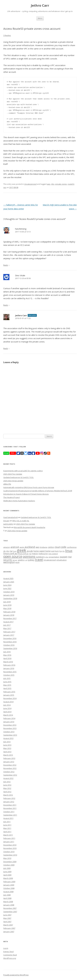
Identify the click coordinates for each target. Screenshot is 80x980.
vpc (5, 187)
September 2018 (10, 598)
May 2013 (7, 748)
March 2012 (8, 795)
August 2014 (8, 702)
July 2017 (7, 625)
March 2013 (8, 755)
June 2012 (7, 785)
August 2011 (8, 818)
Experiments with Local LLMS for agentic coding (23, 471)
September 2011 (10, 815)
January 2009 (9, 885)
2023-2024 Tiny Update (13, 474)
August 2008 (8, 892)
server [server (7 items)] (15, 560)
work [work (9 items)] (17, 562)
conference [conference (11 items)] (72, 547)
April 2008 (7, 898)
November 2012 (10, 768)
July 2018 (7, 602)
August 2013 (8, 738)
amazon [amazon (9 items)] (7, 547)
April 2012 (7, 792)
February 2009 (9, 882)
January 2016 (9, 668)
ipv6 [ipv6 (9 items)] (53, 551)
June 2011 (7, 825)
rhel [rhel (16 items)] (70, 557)
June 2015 (7, 682)
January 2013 (9, 762)
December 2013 (10, 725)
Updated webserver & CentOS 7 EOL (18, 477)
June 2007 (7, 915)
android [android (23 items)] (15, 547)
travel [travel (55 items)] (39, 560)
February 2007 (9, 928)
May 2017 (7, 628)
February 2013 (9, 758)
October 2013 (9, 732)
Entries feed (8, 952)
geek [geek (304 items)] (22, 550)
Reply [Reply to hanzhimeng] (6, 265)
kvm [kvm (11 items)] (57, 551)
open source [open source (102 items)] (13, 556)
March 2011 (8, 835)
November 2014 (10, 698)
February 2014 (9, 718)
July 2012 (7, 782)
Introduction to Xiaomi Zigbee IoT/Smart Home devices (26, 494)
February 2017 (9, 632)
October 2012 (9, 772)
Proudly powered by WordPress (16, 975)
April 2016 (7, 658)
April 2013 (7, 752)
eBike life (7, 484)
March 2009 (8, 878)
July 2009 (7, 868)
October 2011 (9, 812)
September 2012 (10, 775)
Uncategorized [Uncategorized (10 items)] (50, 560)
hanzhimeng (21, 229)
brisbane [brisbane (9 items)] (44, 547)
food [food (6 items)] (15, 551)
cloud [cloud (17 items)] (57, 547)
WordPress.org (10, 958)
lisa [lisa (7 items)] (30, 554)
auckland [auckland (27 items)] (30, 547)
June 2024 (7, 585)
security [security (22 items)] (8, 560)
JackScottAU (8, 524)
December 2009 (10, 862)
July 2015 (7, 678)
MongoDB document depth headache (30, 527)
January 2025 (9, 582)
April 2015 (7, 688)
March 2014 (8, 715)
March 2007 (8, 925)
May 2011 (7, 828)
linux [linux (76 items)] (69, 551)
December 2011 (10, 805)
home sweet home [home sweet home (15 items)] (42, 551)
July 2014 (7, 705)
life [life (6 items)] (63, 551)
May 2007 (7, 918)
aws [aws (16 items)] (38, 547)
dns (53, 184)
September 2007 (10, 912)
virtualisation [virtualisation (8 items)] (61, 560)
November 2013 (10, 728)
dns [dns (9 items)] (8, 551)
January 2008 (9, 905)
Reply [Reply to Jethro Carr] (6, 348)
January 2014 (9, 722)
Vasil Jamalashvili (11, 517)
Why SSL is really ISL (21, 521)
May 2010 (7, 858)
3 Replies (7, 35)
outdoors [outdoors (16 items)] (40, 557)
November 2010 (10, 848)
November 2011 (10, 808)
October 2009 (9, 865)
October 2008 (9, 888)
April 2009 (7, 875)
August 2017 (8, 622)
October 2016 (9, 645)
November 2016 (10, 642)
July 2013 (7, 742)
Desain (6, 521)
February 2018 (9, 612)
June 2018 (7, 605)
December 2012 (10, 765)
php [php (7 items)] (47, 557)
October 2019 (9, 592)
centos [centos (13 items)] (51, 547)
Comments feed (10, 955)
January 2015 (9, 695)
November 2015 (10, 672)
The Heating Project (11, 497)
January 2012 (9, 802)
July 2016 (7, 652)
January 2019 (9, 595)
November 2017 (10, 618)
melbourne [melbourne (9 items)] (43, 554)
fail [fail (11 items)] (11, 551)
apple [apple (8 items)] (22, 547)
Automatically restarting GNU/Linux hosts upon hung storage (29, 487)
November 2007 (10, 908)
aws (49, 184)
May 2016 (7, 655)
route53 (71, 184)
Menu (40, 18)
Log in (6, 948)
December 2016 (10, 638)
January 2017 (9, 635)
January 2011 (9, 842)
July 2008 (7, 895)
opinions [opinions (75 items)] (29, 556)
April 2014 (7, 712)
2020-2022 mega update (13, 481)
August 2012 (8, 778)
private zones (61, 184)
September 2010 (10, 855)
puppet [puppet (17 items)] (64, 557)
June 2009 (7, 872)
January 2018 (9, 615)
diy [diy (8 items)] (4, 551)
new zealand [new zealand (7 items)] (53, 554)
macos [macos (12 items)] (35, 554)
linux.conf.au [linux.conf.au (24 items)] (10, 553)
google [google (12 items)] (30, 551)
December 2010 (10, 845)
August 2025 (8, 578)
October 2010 (9, 852)
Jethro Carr (40, 5)
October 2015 (9, 675)
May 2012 (7, 788)
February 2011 (9, 838)
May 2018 (7, 608)
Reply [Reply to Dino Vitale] (6, 305)
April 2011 (7, 832)
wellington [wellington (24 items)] (9, 562)
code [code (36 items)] (63, 547)
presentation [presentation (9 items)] (54, 557)
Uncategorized (30, 184)
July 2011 (7, 822)
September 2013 (10, 735)
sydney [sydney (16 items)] (31, 560)
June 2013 (7, 745)
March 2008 (8, 902)
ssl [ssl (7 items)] (26, 560)
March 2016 (8, 662)
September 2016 (10, 648)
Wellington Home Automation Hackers (19, 501)
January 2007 (9, 932)
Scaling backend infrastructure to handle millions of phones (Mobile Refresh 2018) (38, 491)
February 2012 (9, 798)
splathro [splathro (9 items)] (21, 560)
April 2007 (7, 922)
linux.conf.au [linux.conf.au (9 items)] (23, 554)
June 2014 (7, 708)
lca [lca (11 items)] (61, 551)
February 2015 (9, 692)
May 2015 (7, 685)
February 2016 (9, 665)
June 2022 (7, 588)
